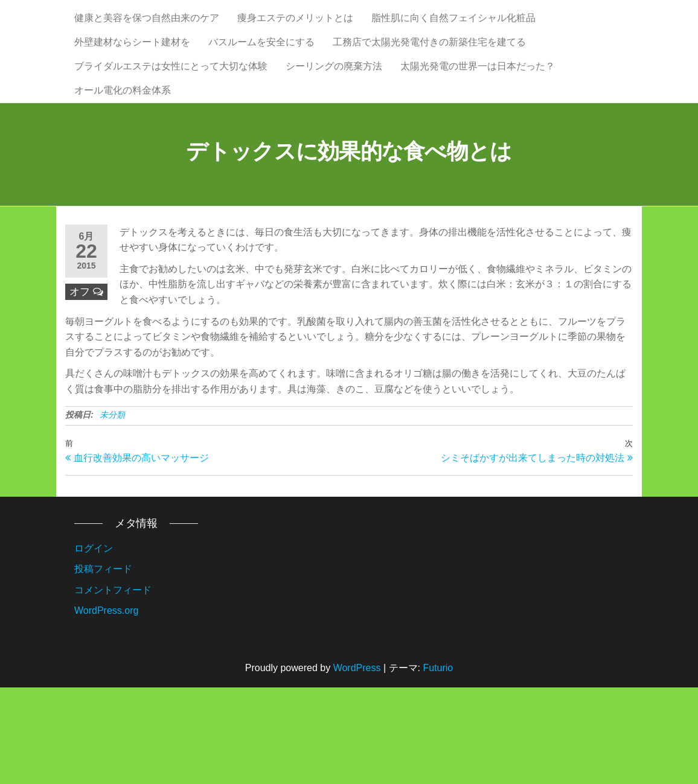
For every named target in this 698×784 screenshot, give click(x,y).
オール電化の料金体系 (123, 175)
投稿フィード (103, 665)
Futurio (438, 764)
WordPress (357, 764)
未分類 (112, 511)
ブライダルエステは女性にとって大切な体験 (171, 126)
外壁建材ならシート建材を (132, 78)
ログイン (94, 645)
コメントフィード (113, 687)
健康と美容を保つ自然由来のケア (147, 30)
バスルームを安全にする (261, 78)
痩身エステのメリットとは (295, 30)
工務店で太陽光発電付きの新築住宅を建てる (429, 78)
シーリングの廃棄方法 (334, 126)
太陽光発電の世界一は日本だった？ (478, 126)
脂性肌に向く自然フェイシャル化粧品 (453, 30)
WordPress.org (106, 707)
